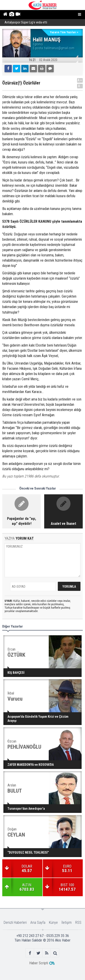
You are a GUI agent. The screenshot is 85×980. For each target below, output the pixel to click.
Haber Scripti (39, 963)
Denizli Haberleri (15, 923)
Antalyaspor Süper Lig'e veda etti (26, 23)
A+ (80, 80)
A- (80, 86)
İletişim (67, 923)
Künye (53, 923)
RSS (78, 923)
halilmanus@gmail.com (59, 48)
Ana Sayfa (38, 923)
